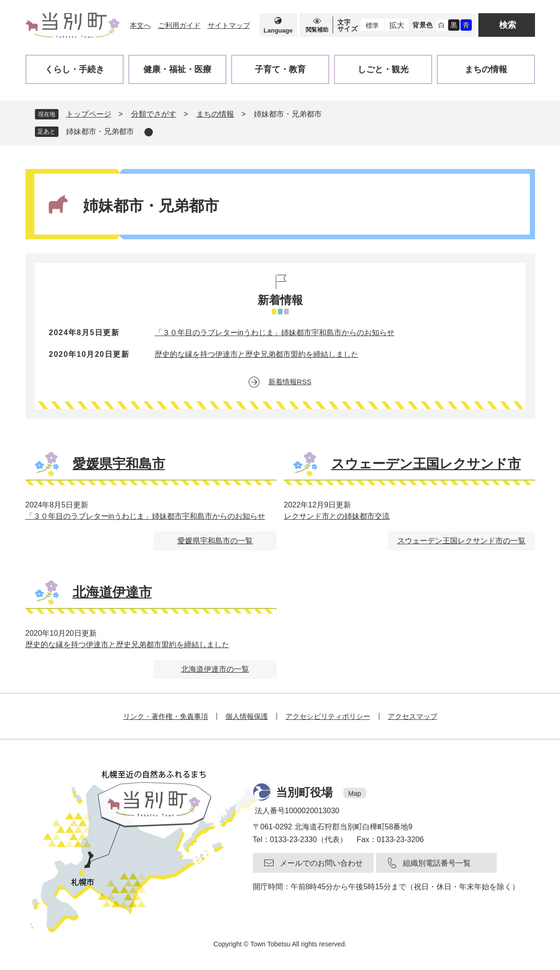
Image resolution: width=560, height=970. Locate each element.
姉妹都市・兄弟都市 (100, 131)
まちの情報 (215, 114)
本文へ (140, 25)
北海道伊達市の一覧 (215, 669)
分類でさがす (154, 114)
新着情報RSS (290, 382)
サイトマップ (229, 25)
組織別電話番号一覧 (437, 863)
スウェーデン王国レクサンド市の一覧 (461, 541)
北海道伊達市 (112, 592)
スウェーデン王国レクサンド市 (426, 464)
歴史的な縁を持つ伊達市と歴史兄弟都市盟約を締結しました (257, 354)
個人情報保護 (247, 716)
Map (355, 793)
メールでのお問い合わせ (321, 863)
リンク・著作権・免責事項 (166, 716)
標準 (372, 25)
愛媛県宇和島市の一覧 (215, 541)
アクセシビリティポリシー (328, 716)
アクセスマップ (413, 716)
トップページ (89, 114)
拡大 (397, 25)
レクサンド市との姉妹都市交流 (337, 516)
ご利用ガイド (179, 25)
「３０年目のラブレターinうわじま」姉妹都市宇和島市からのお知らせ (275, 333)
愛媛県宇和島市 (119, 464)
